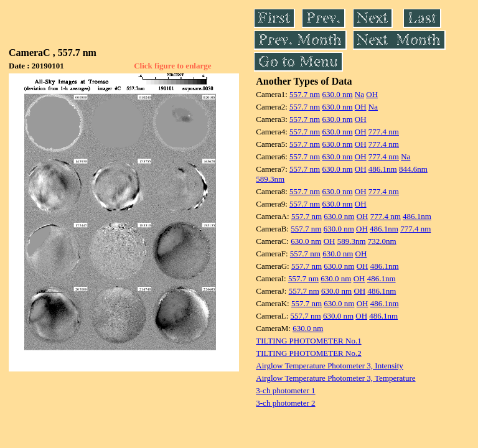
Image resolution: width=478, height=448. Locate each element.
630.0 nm (337, 94)
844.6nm (413, 169)
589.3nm (270, 179)
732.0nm (382, 241)
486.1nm (383, 169)
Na (359, 94)
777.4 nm (384, 132)
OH (372, 94)
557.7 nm (305, 94)
